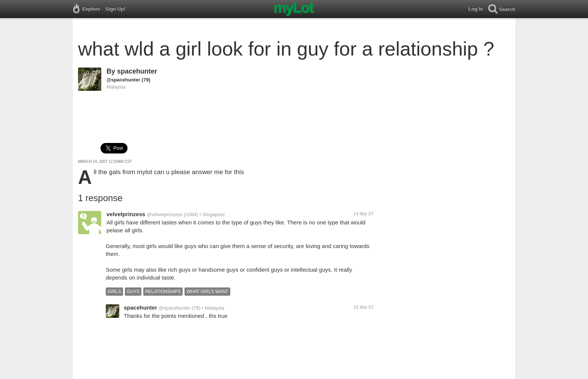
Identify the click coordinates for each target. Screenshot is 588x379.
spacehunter (137, 71)
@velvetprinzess (165, 214)
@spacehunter (123, 80)
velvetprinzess (126, 214)
